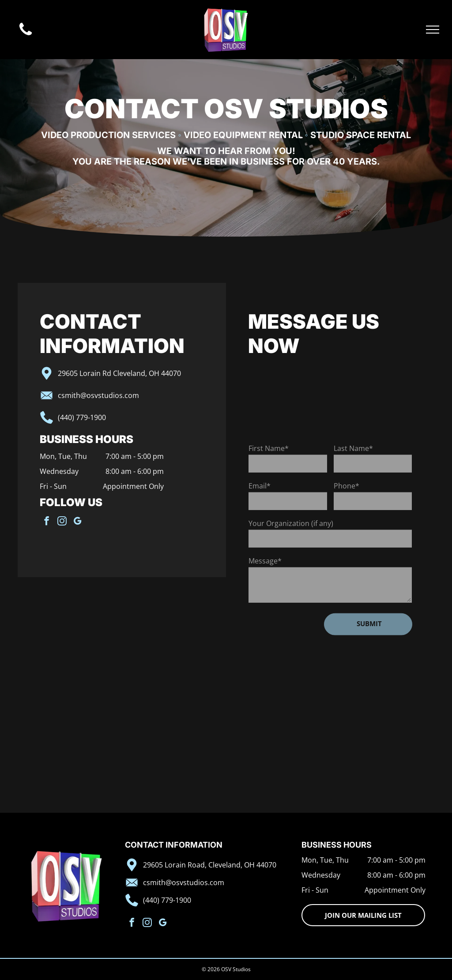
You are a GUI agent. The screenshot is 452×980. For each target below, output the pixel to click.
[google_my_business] (46, 522)
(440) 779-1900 (51, 417)
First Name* (269, 493)
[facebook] (15, 522)
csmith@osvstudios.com (67, 395)
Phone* (347, 531)
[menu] (433, 30)
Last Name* (353, 493)
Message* (265, 606)
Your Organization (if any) (291, 568)
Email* (260, 531)
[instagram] (31, 522)
